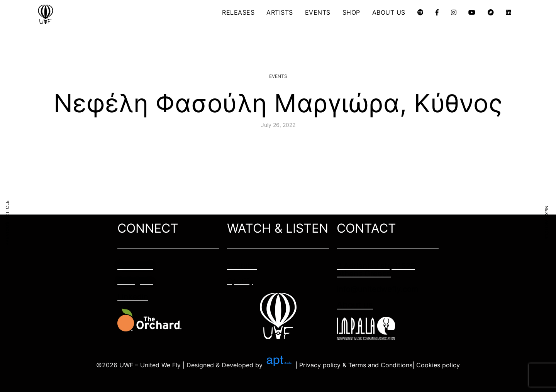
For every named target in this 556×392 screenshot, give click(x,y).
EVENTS (318, 12)
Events (278, 76)
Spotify (240, 281)
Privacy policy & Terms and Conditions (356, 365)
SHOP (351, 12)
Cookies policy (438, 365)
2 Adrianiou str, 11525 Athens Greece (376, 270)
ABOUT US (389, 12)
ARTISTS (280, 12)
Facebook (135, 266)
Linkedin (133, 297)
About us (355, 305)
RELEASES (238, 12)
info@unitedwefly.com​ (377, 289)
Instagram (135, 281)
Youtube (242, 266)
